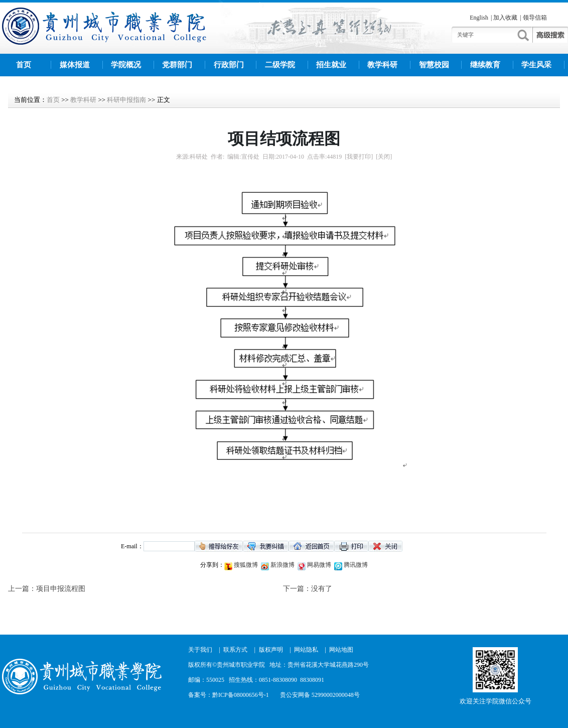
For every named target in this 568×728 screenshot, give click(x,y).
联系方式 (235, 650)
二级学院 (280, 65)
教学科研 (382, 65)
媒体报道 (75, 65)
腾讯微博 (355, 565)
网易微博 (318, 565)
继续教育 (485, 65)
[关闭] (384, 157)
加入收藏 (505, 18)
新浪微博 (282, 565)
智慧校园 (434, 65)
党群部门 (177, 65)
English (479, 18)
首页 (24, 65)
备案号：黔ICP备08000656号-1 (229, 695)
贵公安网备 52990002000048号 (320, 695)
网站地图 (341, 650)
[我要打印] (359, 157)
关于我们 (200, 650)
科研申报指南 (126, 100)
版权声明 (271, 650)
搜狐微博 (245, 565)
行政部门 (229, 65)
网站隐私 (306, 650)
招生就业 (331, 65)
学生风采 (536, 65)
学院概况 (126, 65)
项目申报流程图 (61, 589)
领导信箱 (535, 18)
